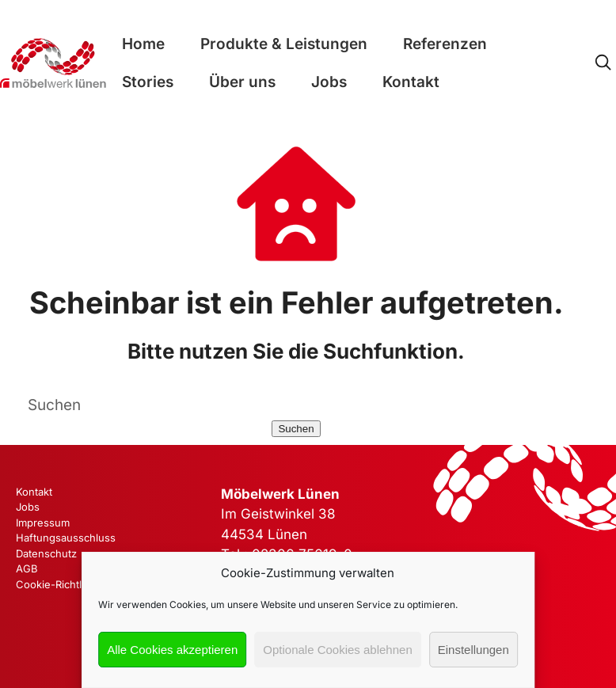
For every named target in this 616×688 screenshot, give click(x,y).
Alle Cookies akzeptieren (172, 650)
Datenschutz (46, 553)
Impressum (43, 523)
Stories (148, 82)
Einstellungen (473, 650)
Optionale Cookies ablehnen (337, 650)
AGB (27, 568)
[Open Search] (603, 63)
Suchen (296, 429)
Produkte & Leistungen (284, 44)
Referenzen (445, 44)
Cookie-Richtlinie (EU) (70, 584)
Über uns (242, 82)
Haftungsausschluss (66, 538)
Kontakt (411, 82)
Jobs (329, 82)
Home (143, 44)
